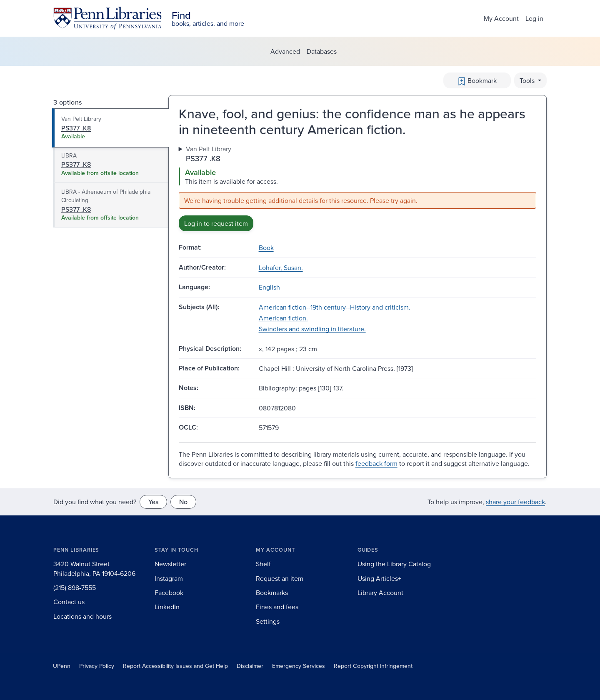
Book (266, 247)
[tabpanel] (357, 188)
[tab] (111, 128)
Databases (322, 51)
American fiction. (283, 318)
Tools (528, 80)
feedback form (376, 463)
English (269, 287)
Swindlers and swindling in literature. (312, 329)
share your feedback (515, 502)
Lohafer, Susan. (281, 267)
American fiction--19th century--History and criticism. (335, 307)
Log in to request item (216, 223)
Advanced (285, 51)
